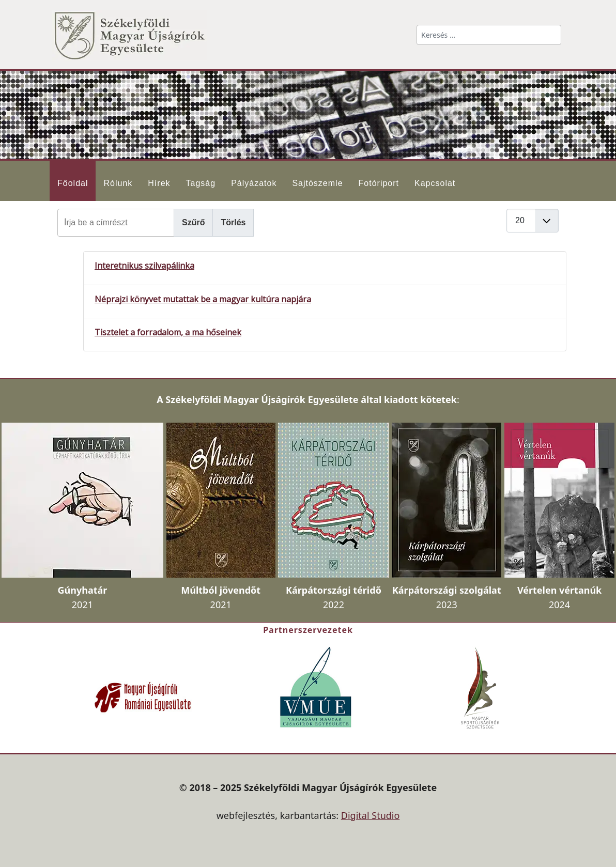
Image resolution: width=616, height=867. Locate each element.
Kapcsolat (435, 183)
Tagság (201, 183)
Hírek (159, 183)
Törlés (233, 222)
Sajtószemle (317, 183)
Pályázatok (254, 183)
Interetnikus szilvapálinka (144, 266)
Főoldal (73, 183)
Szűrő (193, 222)
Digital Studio (371, 815)
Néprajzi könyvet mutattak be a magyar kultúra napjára (203, 299)
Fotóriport (379, 183)
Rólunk (118, 183)
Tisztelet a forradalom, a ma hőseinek (168, 332)
